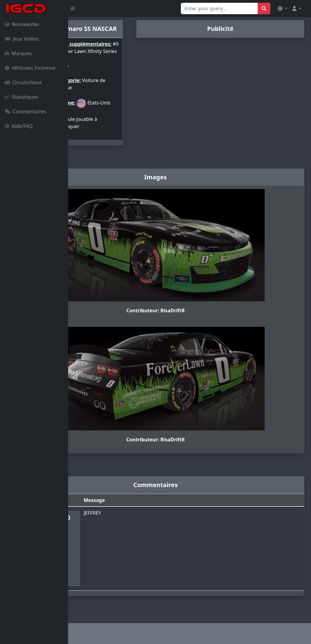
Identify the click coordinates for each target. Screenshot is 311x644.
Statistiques (22, 97)
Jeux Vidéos (22, 39)
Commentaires (25, 111)
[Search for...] (219, 8)
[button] (283, 8)
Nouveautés (22, 24)
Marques (18, 53)
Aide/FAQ (19, 126)
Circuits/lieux (23, 82)
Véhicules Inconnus (30, 68)
